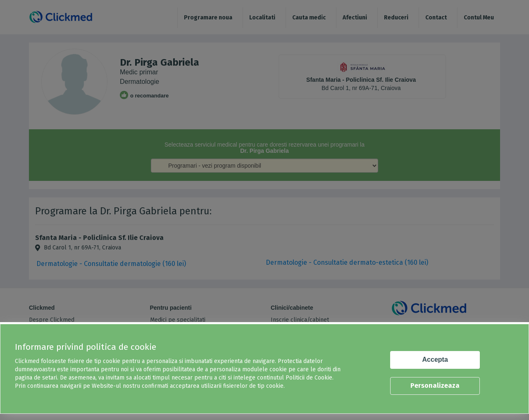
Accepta (435, 359)
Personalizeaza (435, 386)
